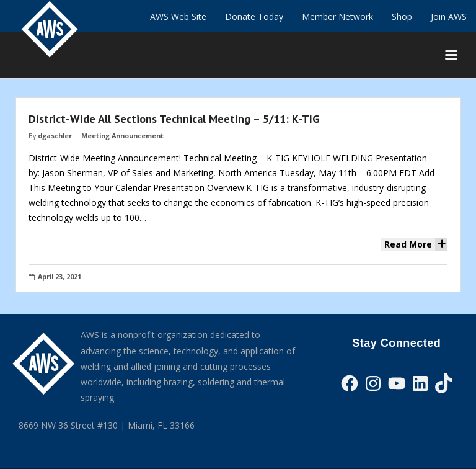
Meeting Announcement (122, 136)
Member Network (337, 16)
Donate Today (254, 16)
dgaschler (55, 136)
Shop (402, 16)
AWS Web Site (178, 16)
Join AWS (449, 16)
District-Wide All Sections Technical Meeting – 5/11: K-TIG (174, 119)
